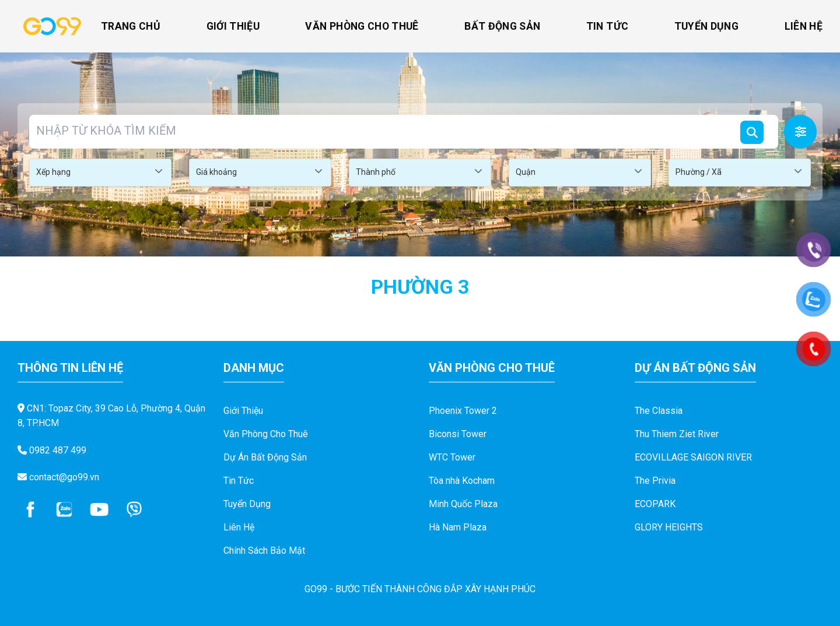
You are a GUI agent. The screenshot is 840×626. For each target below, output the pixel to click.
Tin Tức (607, 26)
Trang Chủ (131, 26)
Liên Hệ (804, 26)
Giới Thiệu (233, 26)
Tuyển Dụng (707, 26)
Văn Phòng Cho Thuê (362, 26)
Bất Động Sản (502, 26)
